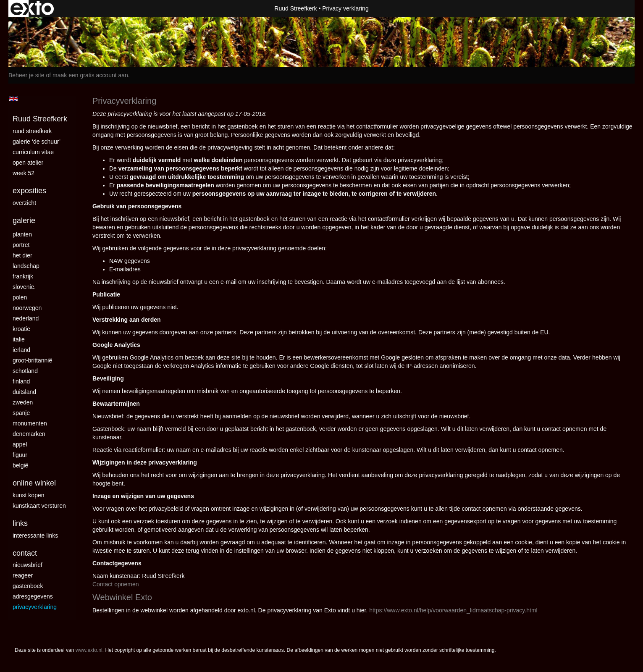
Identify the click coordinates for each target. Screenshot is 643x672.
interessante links (35, 535)
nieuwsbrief (28, 565)
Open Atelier (28, 163)
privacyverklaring (35, 607)
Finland (21, 381)
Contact (25, 553)
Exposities (29, 191)
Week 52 (24, 173)
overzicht (24, 203)
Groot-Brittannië (32, 360)
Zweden (23, 402)
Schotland (25, 371)
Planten (22, 234)
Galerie (24, 220)
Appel (20, 444)
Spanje (21, 413)
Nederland (26, 318)
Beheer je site (26, 75)
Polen (20, 297)
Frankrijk (23, 276)
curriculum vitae (33, 152)
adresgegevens (33, 596)
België (20, 465)
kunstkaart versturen (39, 506)
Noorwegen (27, 308)
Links (20, 523)
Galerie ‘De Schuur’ (37, 142)
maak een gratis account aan (90, 75)
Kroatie (21, 329)
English (13, 99)
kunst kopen (29, 495)
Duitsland (24, 392)
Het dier (22, 255)
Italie (19, 339)
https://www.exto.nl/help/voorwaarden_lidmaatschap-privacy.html (453, 610)
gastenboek (28, 586)
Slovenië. (24, 287)
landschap (26, 266)
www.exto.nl (89, 650)
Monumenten (30, 423)
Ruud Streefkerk (295, 8)
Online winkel (34, 483)
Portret (21, 245)
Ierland (21, 350)
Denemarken (29, 434)
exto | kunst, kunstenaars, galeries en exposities (32, 8)
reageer (23, 575)
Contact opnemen (116, 584)
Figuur (20, 455)
